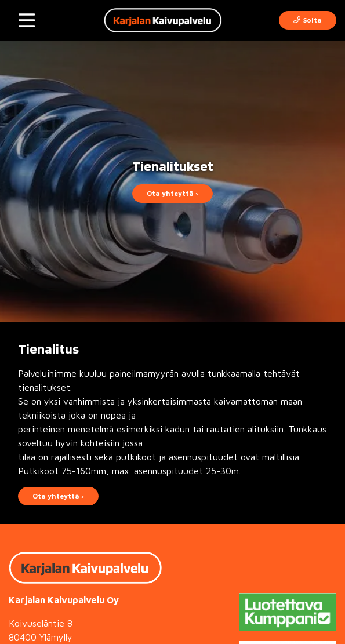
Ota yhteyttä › (173, 193)
